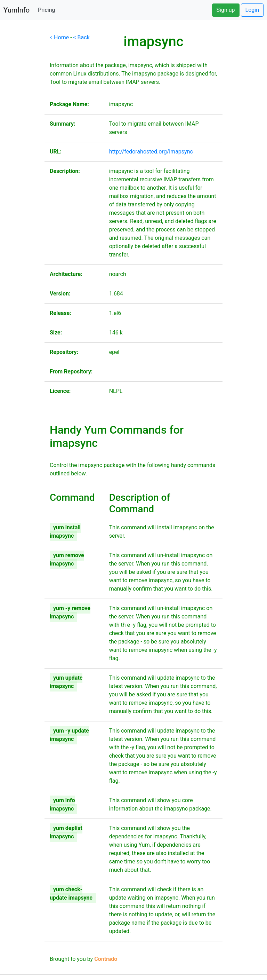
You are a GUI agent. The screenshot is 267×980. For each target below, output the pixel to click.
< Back (82, 37)
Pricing (47, 10)
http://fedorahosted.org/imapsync (151, 152)
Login (252, 10)
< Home (59, 37)
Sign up (226, 10)
